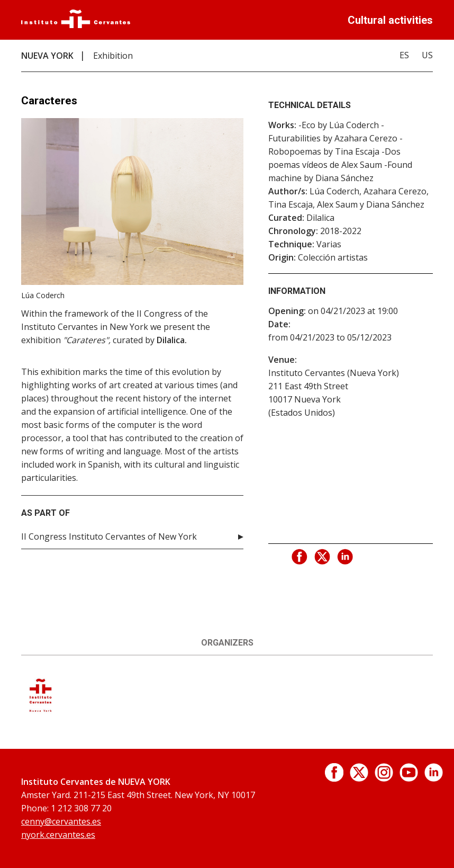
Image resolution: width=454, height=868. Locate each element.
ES (404, 55)
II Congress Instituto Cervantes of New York (109, 536)
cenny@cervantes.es (61, 821)
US (427, 55)
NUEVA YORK (47, 56)
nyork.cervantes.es (58, 835)
